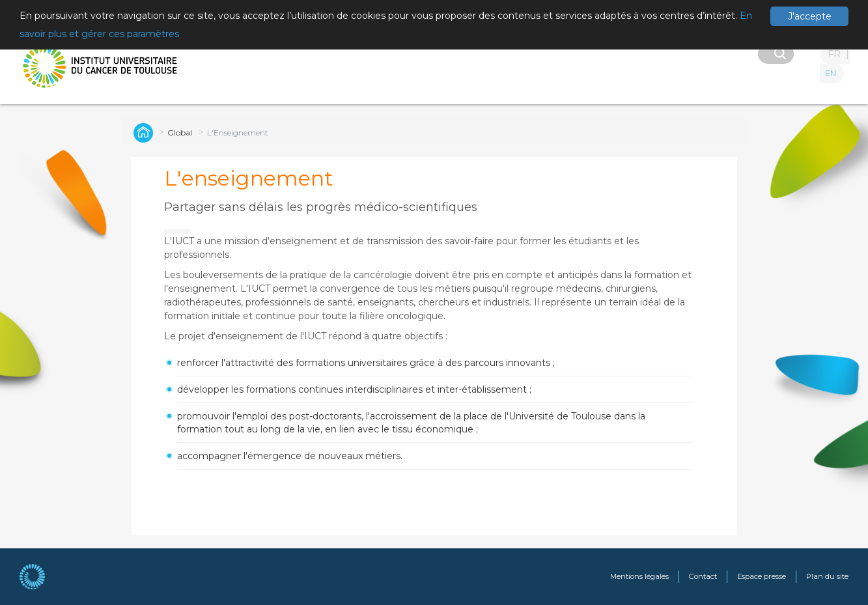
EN (831, 73)
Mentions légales (639, 576)
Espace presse (762, 576)
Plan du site (827, 576)
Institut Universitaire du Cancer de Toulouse (141, 132)
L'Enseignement (238, 133)
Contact (703, 576)
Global (180, 133)
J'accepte (810, 16)
